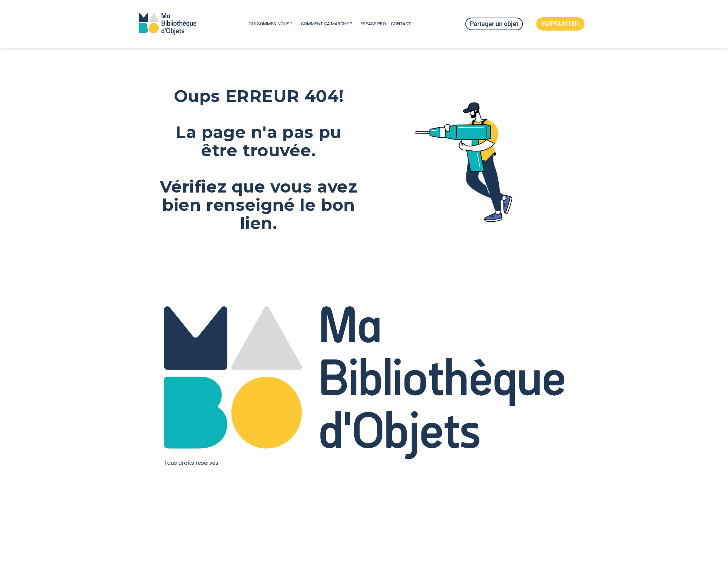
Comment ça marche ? (328, 24)
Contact (401, 24)
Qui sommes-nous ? (272, 24)
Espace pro (373, 24)
